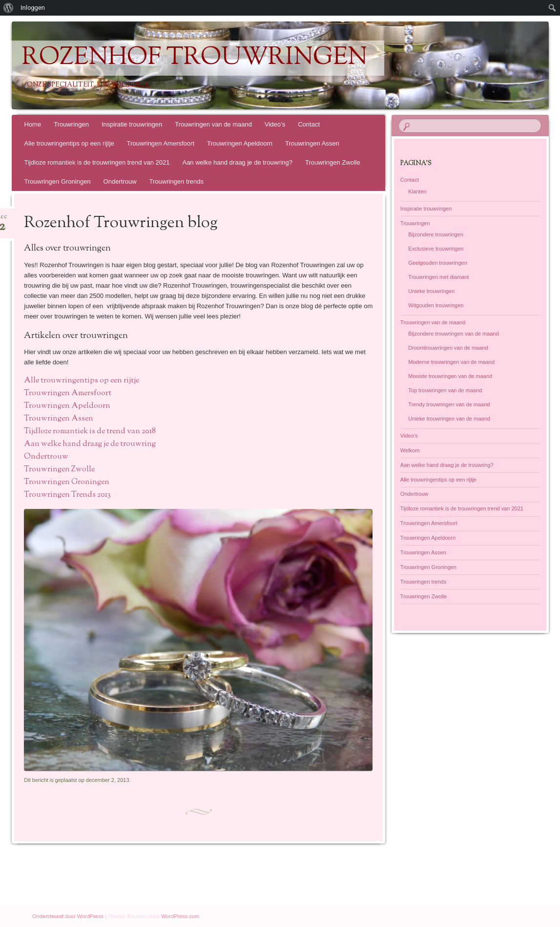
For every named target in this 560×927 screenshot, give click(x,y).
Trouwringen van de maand (213, 124)
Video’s (275, 124)
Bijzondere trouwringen (436, 234)
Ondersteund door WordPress (68, 916)
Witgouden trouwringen (436, 305)
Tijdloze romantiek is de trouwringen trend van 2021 (97, 162)
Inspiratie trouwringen (132, 124)
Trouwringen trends (177, 181)
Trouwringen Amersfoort (161, 143)
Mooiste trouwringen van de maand (450, 376)
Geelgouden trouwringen (437, 263)
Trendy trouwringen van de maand (449, 404)
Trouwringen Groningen (58, 181)
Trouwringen (71, 124)
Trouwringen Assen (312, 143)
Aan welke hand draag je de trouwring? (237, 162)
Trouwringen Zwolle (333, 162)
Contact (309, 124)
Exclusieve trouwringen (436, 249)
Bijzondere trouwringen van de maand (453, 334)
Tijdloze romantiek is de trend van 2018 (90, 432)
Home (33, 124)
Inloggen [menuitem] (33, 8)
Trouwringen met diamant (438, 277)
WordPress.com (180, 916)
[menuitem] (9, 8)
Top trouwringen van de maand (445, 390)
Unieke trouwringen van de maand (449, 419)
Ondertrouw (120, 181)
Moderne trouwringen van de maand (451, 362)
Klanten (417, 191)
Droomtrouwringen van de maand (448, 348)
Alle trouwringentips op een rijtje (69, 143)
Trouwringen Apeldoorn (240, 143)
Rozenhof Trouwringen (195, 58)
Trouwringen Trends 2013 (67, 495)
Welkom (410, 450)
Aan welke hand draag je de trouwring (90, 444)
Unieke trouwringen (431, 291)
